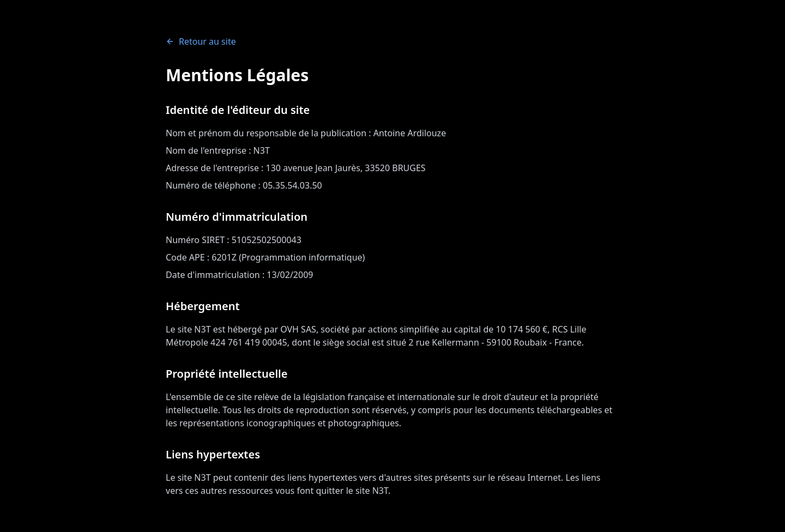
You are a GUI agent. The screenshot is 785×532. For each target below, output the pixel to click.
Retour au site (201, 41)
